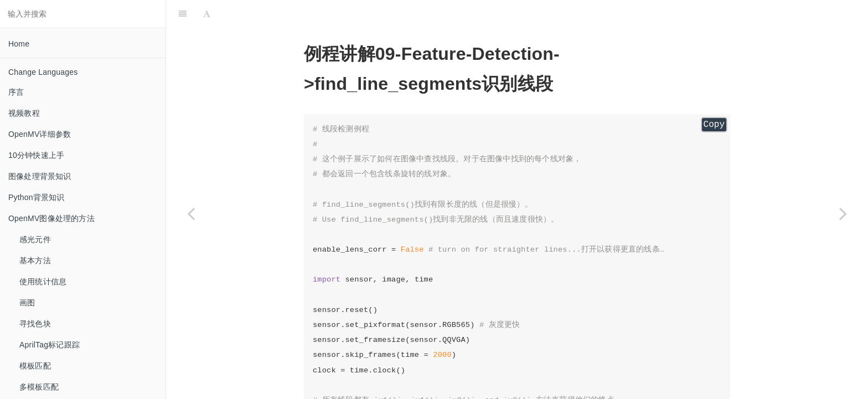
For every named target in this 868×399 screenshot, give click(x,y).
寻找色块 (35, 324)
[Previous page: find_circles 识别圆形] (191, 213)
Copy (714, 125)
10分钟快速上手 (36, 155)
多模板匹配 (39, 387)
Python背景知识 (37, 197)
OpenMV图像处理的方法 (51, 218)
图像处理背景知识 (40, 176)
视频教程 (24, 113)
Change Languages (43, 72)
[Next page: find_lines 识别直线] (843, 213)
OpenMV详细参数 (40, 134)
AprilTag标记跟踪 (50, 345)
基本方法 (35, 260)
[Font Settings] (207, 14)
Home (19, 44)
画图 (27, 303)
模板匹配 (35, 366)
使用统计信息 (43, 282)
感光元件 (35, 239)
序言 (16, 92)
